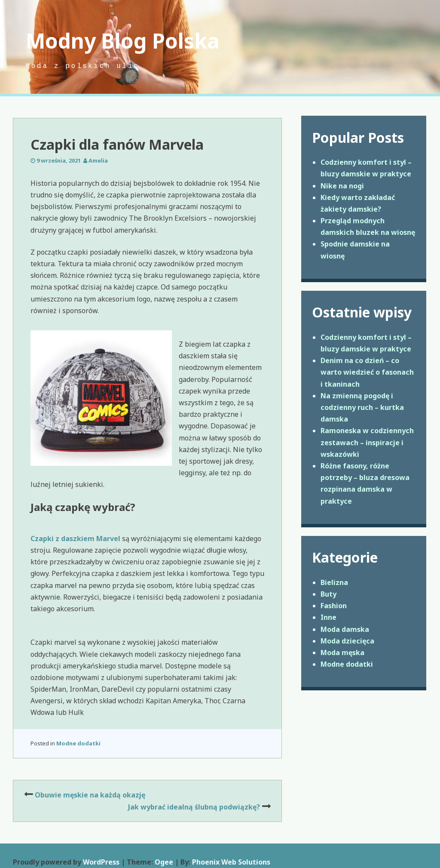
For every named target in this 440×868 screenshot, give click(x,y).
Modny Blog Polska (123, 41)
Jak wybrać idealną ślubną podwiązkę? (194, 807)
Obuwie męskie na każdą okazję (90, 795)
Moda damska (345, 629)
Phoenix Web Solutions (231, 862)
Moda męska (342, 653)
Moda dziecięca (347, 641)
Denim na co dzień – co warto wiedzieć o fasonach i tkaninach (367, 372)
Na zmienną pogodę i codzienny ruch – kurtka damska (362, 407)
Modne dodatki (78, 743)
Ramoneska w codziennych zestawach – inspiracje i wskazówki (367, 442)
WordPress (101, 862)
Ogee (164, 862)
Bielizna (334, 582)
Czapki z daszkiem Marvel (75, 539)
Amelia (98, 160)
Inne (328, 617)
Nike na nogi (342, 186)
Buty (328, 594)
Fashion (334, 606)
